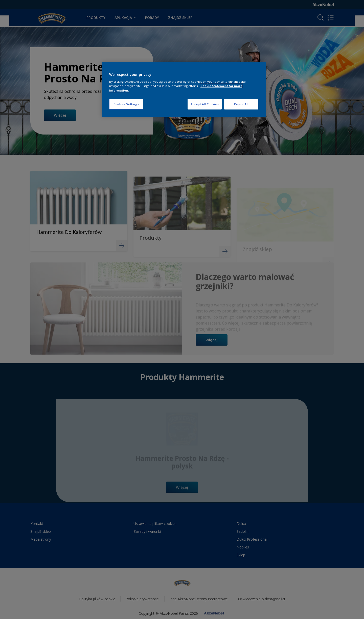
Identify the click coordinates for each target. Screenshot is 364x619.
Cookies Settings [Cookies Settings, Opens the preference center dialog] (126, 104)
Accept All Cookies (205, 104)
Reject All (241, 104)
